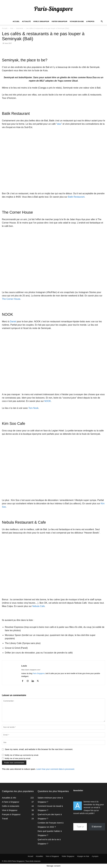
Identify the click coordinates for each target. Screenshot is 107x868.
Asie (12, 28)
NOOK (48, 401)
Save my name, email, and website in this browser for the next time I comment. (39, 749)
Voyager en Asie (77, 21)
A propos (90, 21)
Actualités (39, 856)
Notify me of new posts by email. (18, 758)
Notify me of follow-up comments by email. (22, 755)
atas (59, 124)
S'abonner (97, 827)
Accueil (16, 21)
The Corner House (11, 299)
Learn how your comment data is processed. (56, 769)
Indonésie (20, 28)
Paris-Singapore (39, 673)
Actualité (26, 21)
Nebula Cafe (39, 606)
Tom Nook (33, 408)
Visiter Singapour (59, 21)
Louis (24, 666)
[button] (102, 21)
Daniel (13, 321)
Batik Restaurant (76, 197)
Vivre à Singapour (41, 21)
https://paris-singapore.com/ (31, 670)
